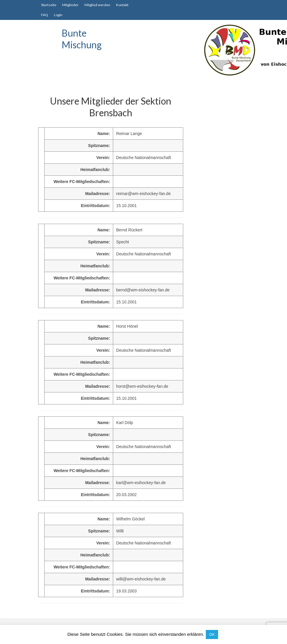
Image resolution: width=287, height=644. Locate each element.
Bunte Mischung (82, 39)
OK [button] (212, 634)
